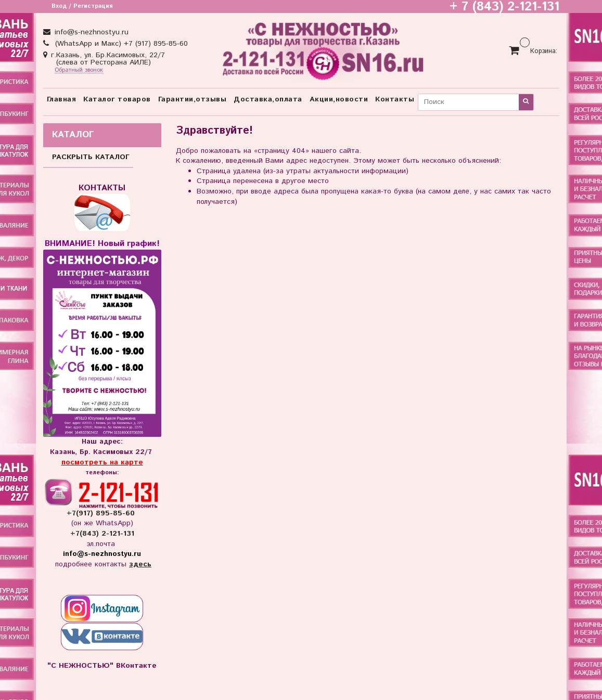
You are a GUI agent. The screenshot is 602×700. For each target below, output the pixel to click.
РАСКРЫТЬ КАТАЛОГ (91, 157)
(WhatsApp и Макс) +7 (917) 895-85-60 (120, 44)
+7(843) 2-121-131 (102, 534)
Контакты (395, 99)
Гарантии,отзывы (193, 99)
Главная (62, 99)
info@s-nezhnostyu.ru (90, 32)
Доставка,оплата (268, 99)
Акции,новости (339, 99)
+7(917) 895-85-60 (102, 513)
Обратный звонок (79, 70)
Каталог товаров (117, 99)
